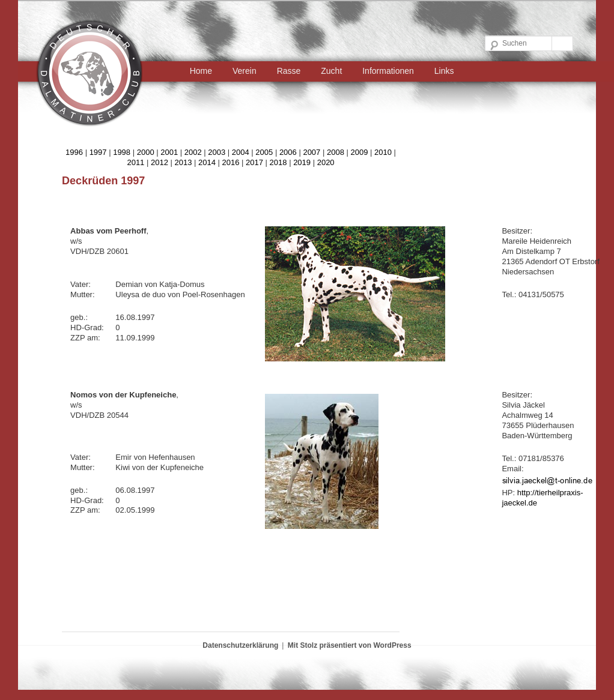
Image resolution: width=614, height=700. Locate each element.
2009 (359, 152)
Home (201, 71)
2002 (193, 152)
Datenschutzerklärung (240, 645)
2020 (326, 162)
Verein (245, 71)
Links (444, 71)
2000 (146, 152)
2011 (135, 162)
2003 (217, 152)
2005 (264, 152)
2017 (254, 162)
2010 (383, 152)
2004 (241, 152)
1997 (98, 152)
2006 (288, 152)
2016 (231, 162)
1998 (122, 152)
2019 (302, 162)
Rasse (289, 71)
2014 (207, 162)
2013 (183, 162)
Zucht (331, 71)
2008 (336, 152)
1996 (74, 152)
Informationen (388, 71)
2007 (312, 152)
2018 (278, 162)
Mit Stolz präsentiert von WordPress (350, 645)
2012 (160, 162)
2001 (169, 152)
